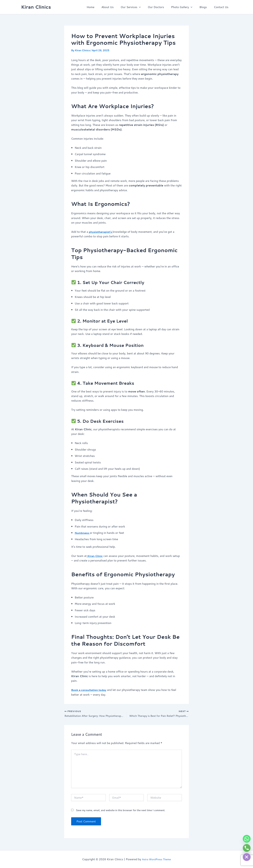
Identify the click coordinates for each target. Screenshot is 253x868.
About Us (115, 7)
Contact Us (222, 7)
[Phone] (247, 848)
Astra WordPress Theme (156, 859)
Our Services (137, 7)
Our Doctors (161, 7)
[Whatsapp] (247, 839)
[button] (145, 7)
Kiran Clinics (36, 7)
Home (100, 7)
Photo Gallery (185, 7)
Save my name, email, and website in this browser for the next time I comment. (121, 811)
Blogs (205, 7)
